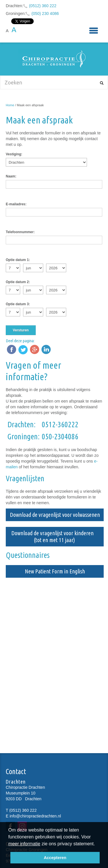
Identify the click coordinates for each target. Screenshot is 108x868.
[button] (97, 844)
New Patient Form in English (55, 571)
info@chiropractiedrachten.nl (35, 816)
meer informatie (24, 844)
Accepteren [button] (55, 858)
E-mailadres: (16, 204)
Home (10, 105)
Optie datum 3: (18, 304)
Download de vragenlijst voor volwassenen (55, 515)
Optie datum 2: (18, 282)
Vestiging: (14, 154)
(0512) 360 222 (43, 6)
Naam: (11, 176)
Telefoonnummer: (20, 232)
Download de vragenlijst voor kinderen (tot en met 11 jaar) (55, 537)
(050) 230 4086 (45, 13)
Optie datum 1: (18, 260)
